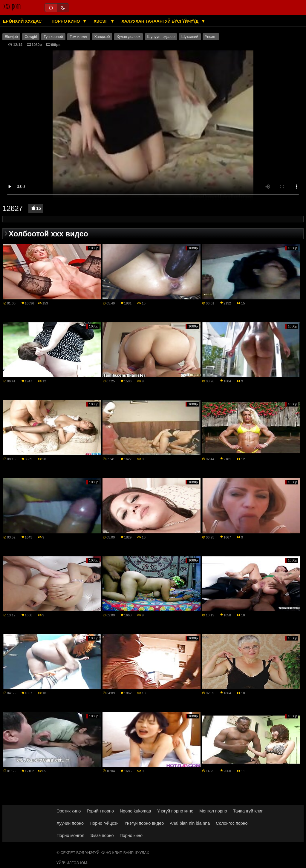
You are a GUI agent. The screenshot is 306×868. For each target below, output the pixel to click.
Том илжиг (79, 37)
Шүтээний (190, 37)
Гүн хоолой (53, 37)
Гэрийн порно (100, 811)
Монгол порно (213, 811)
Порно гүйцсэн (104, 823)
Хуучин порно (70, 823)
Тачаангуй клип (248, 811)
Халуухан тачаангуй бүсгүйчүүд (161, 21)
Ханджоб (102, 37)
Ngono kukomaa (136, 811)
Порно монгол (70, 835)
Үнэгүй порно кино (175, 811)
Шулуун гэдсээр (161, 37)
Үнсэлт (211, 37)
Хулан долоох (128, 37)
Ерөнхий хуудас (22, 21)
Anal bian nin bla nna (190, 823)
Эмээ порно (102, 835)
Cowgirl (31, 37)
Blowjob (11, 37)
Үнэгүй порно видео (144, 823)
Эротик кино (69, 811)
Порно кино (66, 21)
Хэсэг (101, 21)
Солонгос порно (232, 823)
